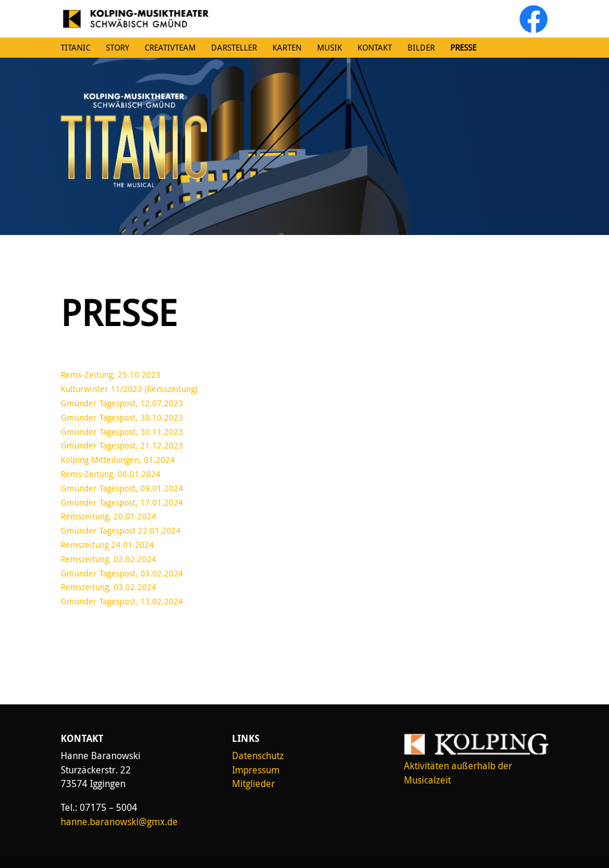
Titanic (76, 48)
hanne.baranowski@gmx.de (119, 822)
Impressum (256, 770)
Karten (287, 48)
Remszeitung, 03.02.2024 (109, 587)
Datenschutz (258, 756)
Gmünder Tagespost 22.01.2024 (121, 530)
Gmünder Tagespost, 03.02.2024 (122, 573)
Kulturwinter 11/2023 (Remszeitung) (129, 389)
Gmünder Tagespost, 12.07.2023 (122, 403)
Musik (329, 48)
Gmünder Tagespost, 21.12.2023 (122, 445)
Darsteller (234, 48)
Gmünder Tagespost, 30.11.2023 (122, 432)
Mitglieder (253, 784)
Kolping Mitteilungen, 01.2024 (118, 460)
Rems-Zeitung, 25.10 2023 (111, 375)
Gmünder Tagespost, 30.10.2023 (122, 417)
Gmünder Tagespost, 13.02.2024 (122, 601)
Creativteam (170, 48)
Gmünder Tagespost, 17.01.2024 (122, 502)
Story (117, 48)
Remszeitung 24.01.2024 (107, 545)
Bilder (421, 48)
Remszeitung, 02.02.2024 (109, 559)
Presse (463, 48)
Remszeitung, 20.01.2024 (109, 516)
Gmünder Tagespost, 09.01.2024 (122, 488)
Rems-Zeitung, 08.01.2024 (111, 474)
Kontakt (375, 48)
